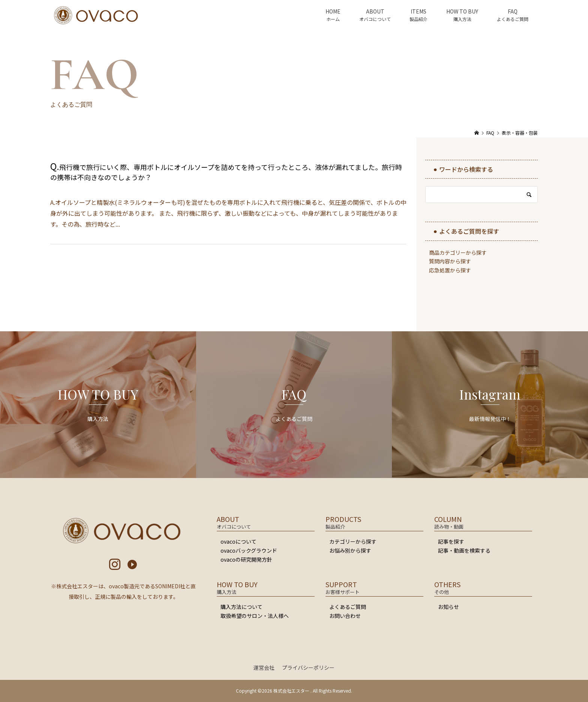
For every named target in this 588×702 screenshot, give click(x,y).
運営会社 (264, 667)
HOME (333, 11)
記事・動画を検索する (464, 550)
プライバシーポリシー (308, 667)
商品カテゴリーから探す (458, 253)
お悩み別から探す (350, 550)
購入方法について (241, 607)
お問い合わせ (345, 616)
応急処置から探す (450, 270)
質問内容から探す (450, 261)
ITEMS (418, 11)
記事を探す (451, 541)
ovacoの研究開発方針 (246, 559)
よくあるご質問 (348, 607)
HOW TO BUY (462, 11)
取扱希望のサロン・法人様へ (255, 616)
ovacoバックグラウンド (249, 550)
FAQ (513, 11)
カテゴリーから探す (353, 541)
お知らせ (448, 607)
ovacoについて (238, 541)
